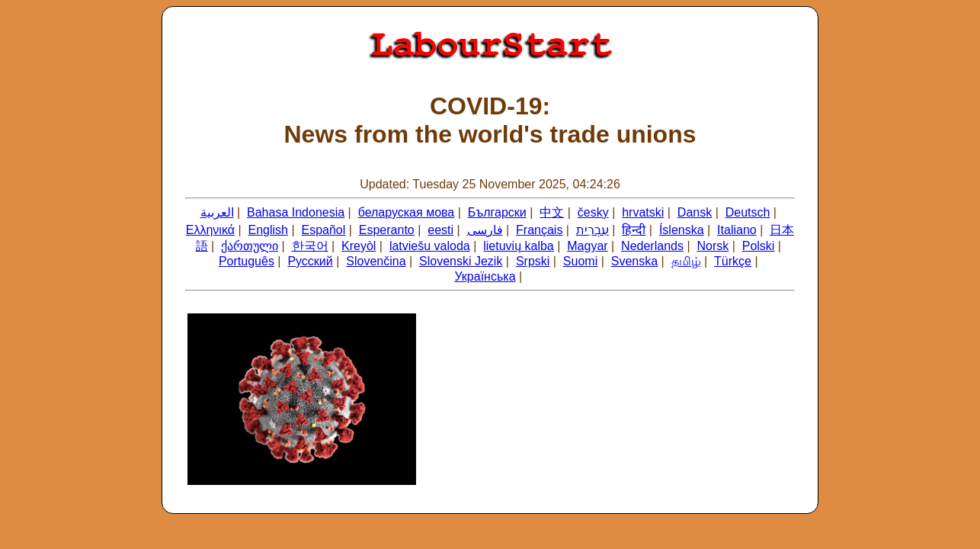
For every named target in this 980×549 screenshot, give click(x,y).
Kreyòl (359, 246)
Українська (485, 276)
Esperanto (387, 230)
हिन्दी (634, 230)
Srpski (533, 261)
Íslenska (682, 230)
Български (497, 212)
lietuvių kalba (519, 246)
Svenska (634, 261)
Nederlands (652, 246)
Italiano (737, 230)
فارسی (485, 230)
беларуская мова (407, 212)
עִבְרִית (592, 230)
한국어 (310, 246)
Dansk (695, 212)
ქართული (250, 246)
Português (247, 261)
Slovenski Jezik (461, 261)
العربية (217, 212)
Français (539, 230)
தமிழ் (686, 261)
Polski (759, 246)
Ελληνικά (210, 230)
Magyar (587, 246)
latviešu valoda (430, 246)
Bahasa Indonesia (296, 212)
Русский (310, 261)
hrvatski (643, 212)
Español (323, 230)
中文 (552, 212)
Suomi (580, 261)
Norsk (713, 246)
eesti (440, 230)
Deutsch (748, 212)
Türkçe (733, 261)
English (267, 230)
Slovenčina (376, 261)
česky (593, 212)
